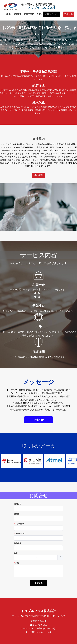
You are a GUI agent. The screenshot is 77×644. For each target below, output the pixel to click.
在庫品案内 (29, 14)
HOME (7, 14)
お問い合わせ (51, 14)
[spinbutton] (38, 558)
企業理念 (41, 14)
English (71, 14)
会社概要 (17, 14)
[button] (60, 559)
